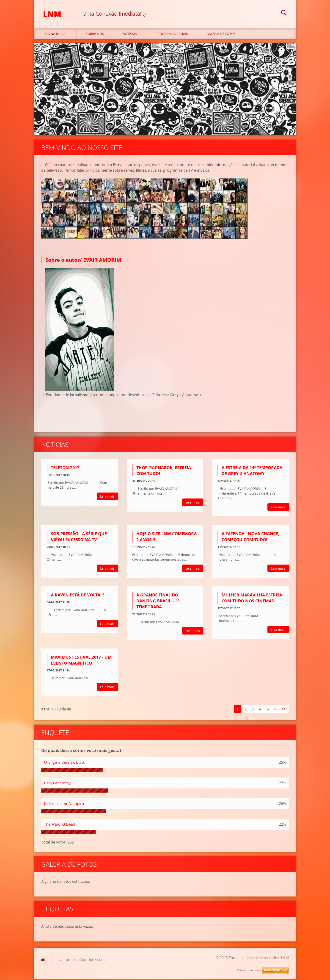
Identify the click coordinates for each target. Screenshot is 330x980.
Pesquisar (284, 13)
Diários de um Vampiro (64, 805)
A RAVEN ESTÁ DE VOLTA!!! (77, 596)
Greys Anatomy (57, 784)
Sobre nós (95, 35)
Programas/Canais (172, 35)
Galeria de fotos (221, 35)
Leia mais (107, 498)
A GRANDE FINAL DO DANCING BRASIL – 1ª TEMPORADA (158, 602)
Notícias (130, 35)
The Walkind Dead (60, 825)
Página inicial (55, 35)
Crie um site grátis (249, 970)
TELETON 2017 (65, 469)
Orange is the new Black (65, 763)
